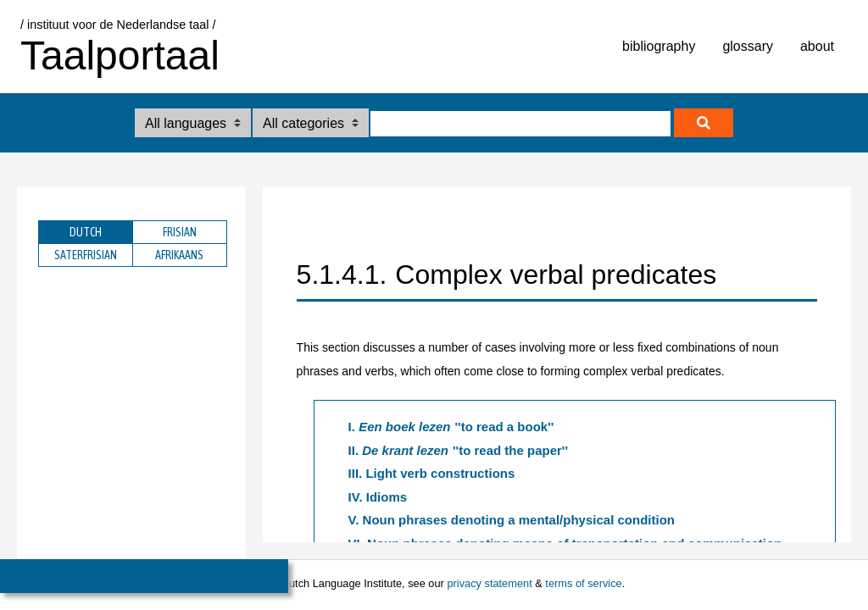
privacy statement (489, 583)
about (817, 46)
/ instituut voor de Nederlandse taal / (118, 25)
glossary (748, 46)
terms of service (583, 583)
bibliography (659, 46)
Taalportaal (120, 55)
